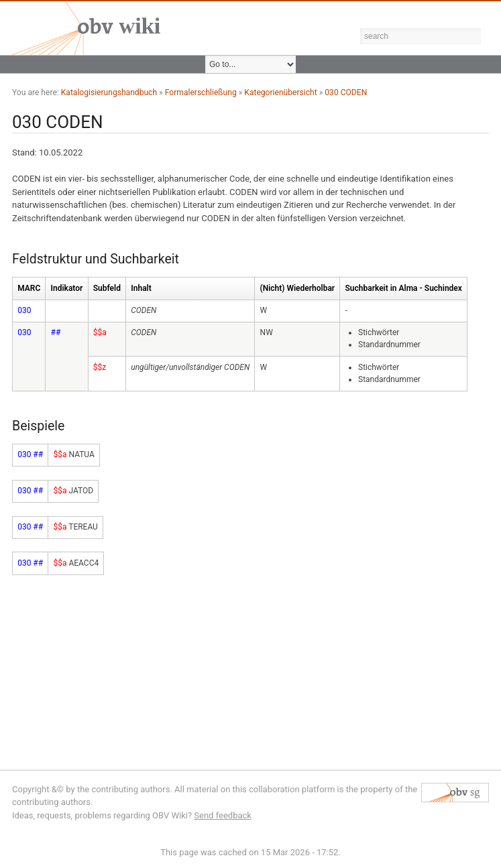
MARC (29, 288)
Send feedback (223, 815)
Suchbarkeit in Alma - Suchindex (404, 288)
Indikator (67, 288)
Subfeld (107, 288)
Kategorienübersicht (280, 92)
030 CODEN (346, 92)
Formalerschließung (201, 92)
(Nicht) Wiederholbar (298, 288)
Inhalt (141, 288)
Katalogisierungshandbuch (109, 92)
